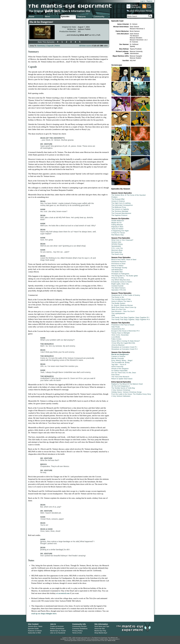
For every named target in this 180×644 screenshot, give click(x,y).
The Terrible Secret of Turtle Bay (123, 388)
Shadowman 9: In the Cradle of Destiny (126, 295)
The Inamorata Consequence (122, 205)
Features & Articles (35, 631)
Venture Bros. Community (101, 17)
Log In (143, 1)
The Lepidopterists (118, 313)
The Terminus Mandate (120, 211)
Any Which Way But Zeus (121, 280)
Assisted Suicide (117, 286)
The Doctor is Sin (118, 297)
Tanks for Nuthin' (118, 229)
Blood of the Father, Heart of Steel (124, 260)
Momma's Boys (117, 250)
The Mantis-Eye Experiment (72, 6)
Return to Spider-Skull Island (122, 379)
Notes (57, 46)
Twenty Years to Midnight (121, 333)
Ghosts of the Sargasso (120, 369)
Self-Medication (117, 270)
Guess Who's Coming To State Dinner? (126, 341)
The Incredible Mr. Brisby (121, 362)
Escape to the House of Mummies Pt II (125, 331)
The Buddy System (118, 303)
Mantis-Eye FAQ (100, 631)
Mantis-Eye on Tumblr (58, 631)
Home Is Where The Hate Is (122, 301)
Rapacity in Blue (117, 227)
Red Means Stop (118, 235)
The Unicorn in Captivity (120, 209)
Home (36, 17)
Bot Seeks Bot (117, 252)
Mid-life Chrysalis (118, 358)
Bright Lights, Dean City (120, 284)
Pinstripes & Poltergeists (120, 274)
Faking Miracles (117, 225)
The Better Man (117, 272)
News (35, 626)
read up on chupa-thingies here (44, 614)
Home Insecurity (117, 367)
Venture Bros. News (52, 17)
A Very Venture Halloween (121, 396)
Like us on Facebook (58, 633)
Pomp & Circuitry (118, 278)
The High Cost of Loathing (121, 203)
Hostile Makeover (118, 221)
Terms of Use (77, 633)
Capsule (50, 46)
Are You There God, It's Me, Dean (124, 373)
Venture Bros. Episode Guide (68, 17)
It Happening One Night (120, 231)
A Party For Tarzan (118, 233)
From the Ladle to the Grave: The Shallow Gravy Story (131, 394)
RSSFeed (147, 6)
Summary (41, 46)
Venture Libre (116, 242)
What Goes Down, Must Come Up (124, 307)
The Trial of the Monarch (120, 377)
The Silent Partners (118, 288)
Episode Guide (33, 629)
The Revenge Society (119, 268)
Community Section (80, 626)
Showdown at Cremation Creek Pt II (125, 349)
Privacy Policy (77, 631)
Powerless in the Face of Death (123, 325)
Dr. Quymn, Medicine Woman (122, 305)
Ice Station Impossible (119, 371)
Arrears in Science (118, 201)
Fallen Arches (116, 339)
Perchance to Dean (118, 264)
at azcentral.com (63, 593)
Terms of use (111, 641)
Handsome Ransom (119, 262)
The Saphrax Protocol (119, 215)
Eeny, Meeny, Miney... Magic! (122, 360)
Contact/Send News (134, 6)
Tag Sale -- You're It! (119, 364)
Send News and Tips (102, 626)
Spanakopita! (116, 246)
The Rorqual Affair (118, 199)
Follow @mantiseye (57, 629)
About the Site (100, 629)
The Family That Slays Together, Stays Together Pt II (131, 319)
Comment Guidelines (80, 629)
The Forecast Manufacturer (121, 213)
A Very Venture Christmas (121, 390)
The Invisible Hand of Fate (121, 299)
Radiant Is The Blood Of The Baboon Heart (127, 384)
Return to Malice (117, 266)
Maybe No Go (117, 223)
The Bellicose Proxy (119, 207)
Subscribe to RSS (34, 633)
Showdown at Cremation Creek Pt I (124, 347)
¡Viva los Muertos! (118, 345)
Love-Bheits (116, 337)
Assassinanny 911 (118, 329)
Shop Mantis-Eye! (101, 633)
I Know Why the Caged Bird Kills (123, 343)
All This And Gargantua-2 (121, 386)
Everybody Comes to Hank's (122, 282)
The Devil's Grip (117, 254)
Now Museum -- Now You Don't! (123, 311)
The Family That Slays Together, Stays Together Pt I (130, 317)
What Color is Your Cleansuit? (122, 240)
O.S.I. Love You (117, 248)
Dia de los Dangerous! (120, 354)
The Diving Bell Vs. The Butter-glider (125, 276)
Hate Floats (116, 327)
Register (150, 1)
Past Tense (115, 375)
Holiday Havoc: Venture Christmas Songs (126, 392)
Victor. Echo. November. (120, 335)
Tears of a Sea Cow (119, 309)
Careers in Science (118, 356)
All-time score (85, 46)
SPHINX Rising (117, 244)
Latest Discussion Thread (140, 11)
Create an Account (57, 626)
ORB (113, 315)
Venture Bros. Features (84, 17)
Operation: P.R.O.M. (119, 290)
